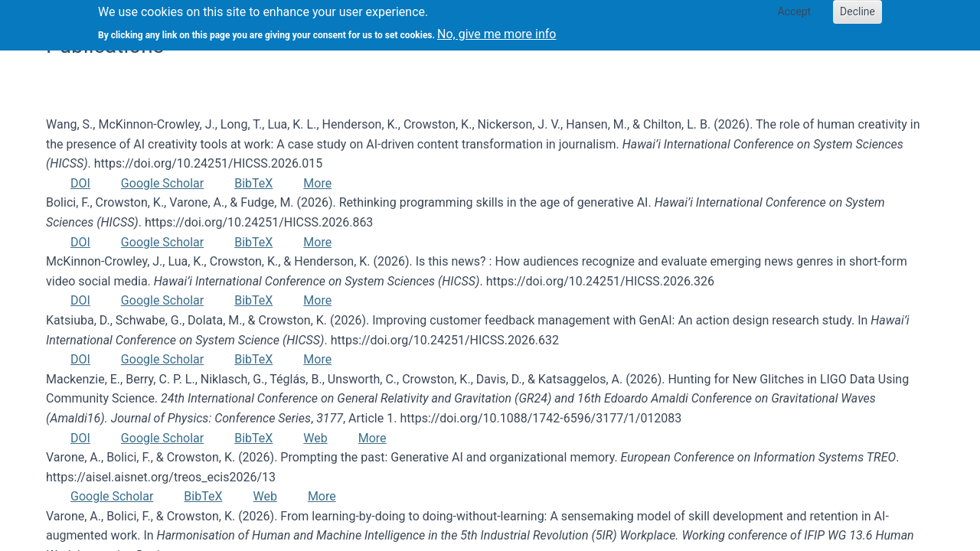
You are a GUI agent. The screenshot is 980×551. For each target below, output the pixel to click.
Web (315, 438)
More (317, 183)
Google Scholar (162, 183)
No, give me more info (497, 29)
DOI (80, 183)
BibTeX (253, 183)
